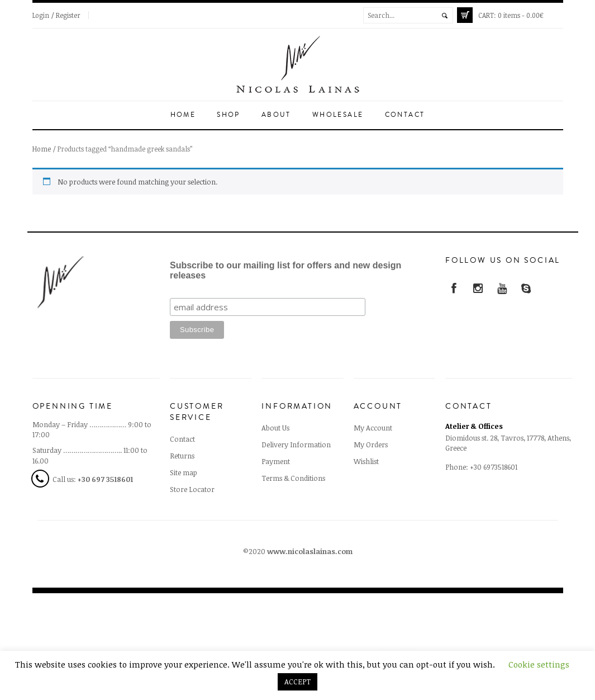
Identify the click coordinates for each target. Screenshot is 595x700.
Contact (405, 115)
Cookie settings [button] (539, 664)
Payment (276, 461)
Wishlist (366, 461)
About (276, 115)
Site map (184, 472)
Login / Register (56, 15)
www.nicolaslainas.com (310, 551)
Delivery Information (296, 444)
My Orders (371, 444)
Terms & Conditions (293, 478)
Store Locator (192, 489)
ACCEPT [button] (297, 682)
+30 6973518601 (494, 467)
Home (183, 115)
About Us (275, 428)
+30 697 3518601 (105, 479)
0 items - (511, 15)
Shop (229, 115)
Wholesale (338, 115)
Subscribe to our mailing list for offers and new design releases (285, 270)
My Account (373, 428)
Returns (182, 456)
